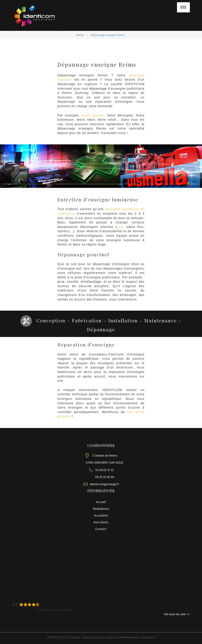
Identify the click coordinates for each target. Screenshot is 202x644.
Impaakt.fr (149, 637)
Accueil (101, 502)
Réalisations (101, 509)
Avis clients (101, 522)
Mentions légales (94, 637)
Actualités (101, 516)
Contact (101, 529)
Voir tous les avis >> (177, 614)
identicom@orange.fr (104, 484)
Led (120, 227)
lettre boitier (93, 115)
